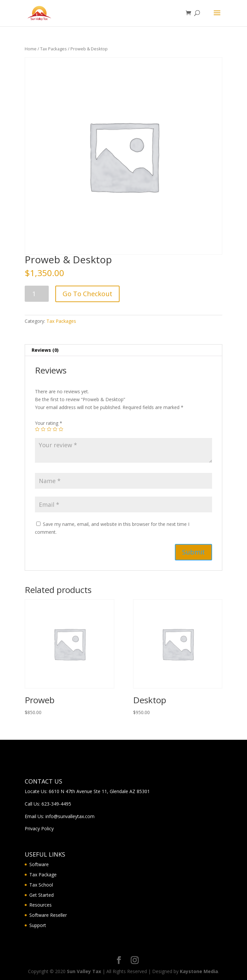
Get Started (41, 895)
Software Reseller (48, 915)
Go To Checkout (87, 294)
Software (39, 864)
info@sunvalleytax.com (70, 816)
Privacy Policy (39, 828)
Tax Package (43, 875)
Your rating (49, 423)
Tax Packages (54, 49)
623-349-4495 (56, 804)
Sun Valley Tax (84, 971)
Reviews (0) (45, 350)
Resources (41, 905)
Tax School (41, 885)
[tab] (123, 350)
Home (31, 49)
